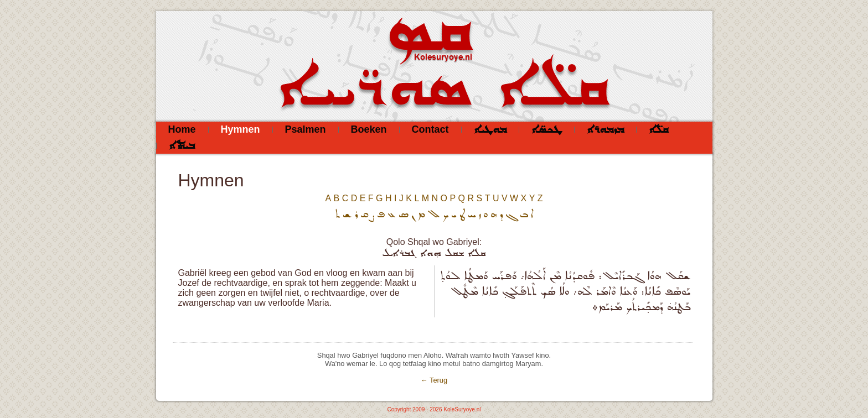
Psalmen (306, 129)
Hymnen (241, 129)
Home (182, 129)
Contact (430, 129)
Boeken (369, 129)
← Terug (434, 380)
